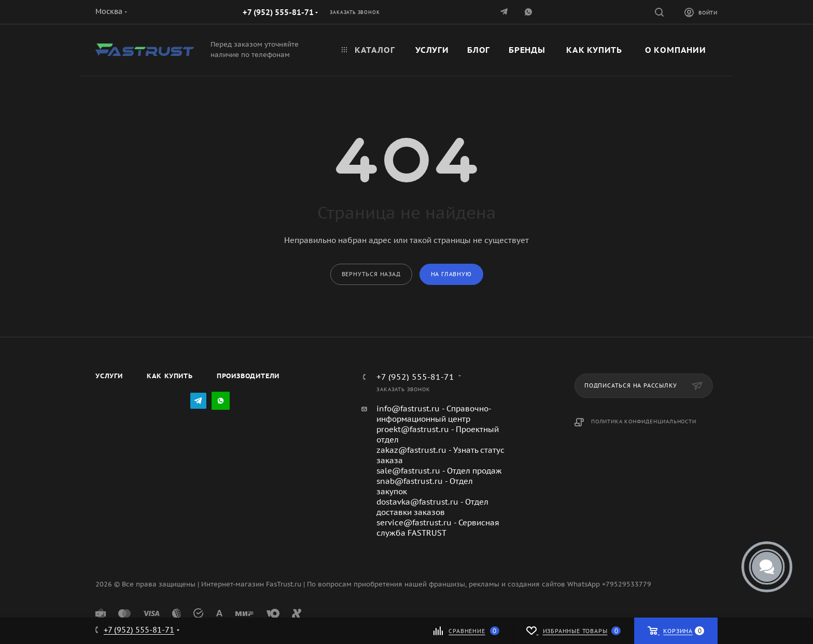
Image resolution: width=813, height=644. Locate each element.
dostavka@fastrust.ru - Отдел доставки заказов (432, 507)
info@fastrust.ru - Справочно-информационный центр (434, 414)
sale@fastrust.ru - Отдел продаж (439, 471)
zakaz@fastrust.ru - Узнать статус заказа (440, 455)
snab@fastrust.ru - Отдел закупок (425, 486)
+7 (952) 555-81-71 (278, 12)
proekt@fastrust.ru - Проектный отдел (438, 434)
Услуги (109, 376)
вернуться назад (371, 274)
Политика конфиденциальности (644, 421)
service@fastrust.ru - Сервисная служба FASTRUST (438, 528)
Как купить (170, 376)
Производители (248, 376)
